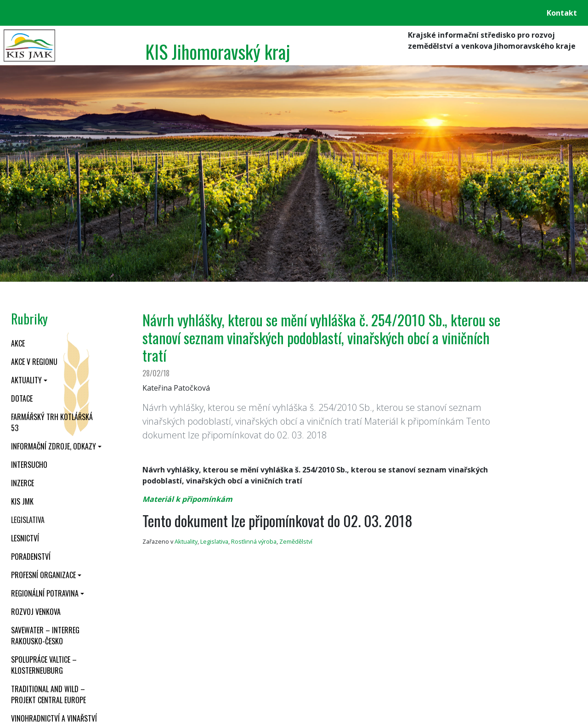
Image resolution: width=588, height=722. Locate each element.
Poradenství (31, 557)
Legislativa (28, 520)
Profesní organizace (43, 575)
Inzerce (23, 483)
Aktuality (26, 380)
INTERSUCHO (29, 465)
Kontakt (562, 13)
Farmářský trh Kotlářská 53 (52, 422)
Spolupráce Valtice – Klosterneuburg (44, 665)
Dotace (22, 398)
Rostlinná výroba (254, 541)
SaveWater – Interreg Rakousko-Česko (45, 636)
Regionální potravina (45, 593)
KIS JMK (22, 501)
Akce (18, 343)
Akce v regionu (34, 362)
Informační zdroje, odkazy (54, 446)
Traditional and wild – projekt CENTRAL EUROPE (48, 694)
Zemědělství (296, 541)
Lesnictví (25, 538)
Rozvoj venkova (36, 612)
